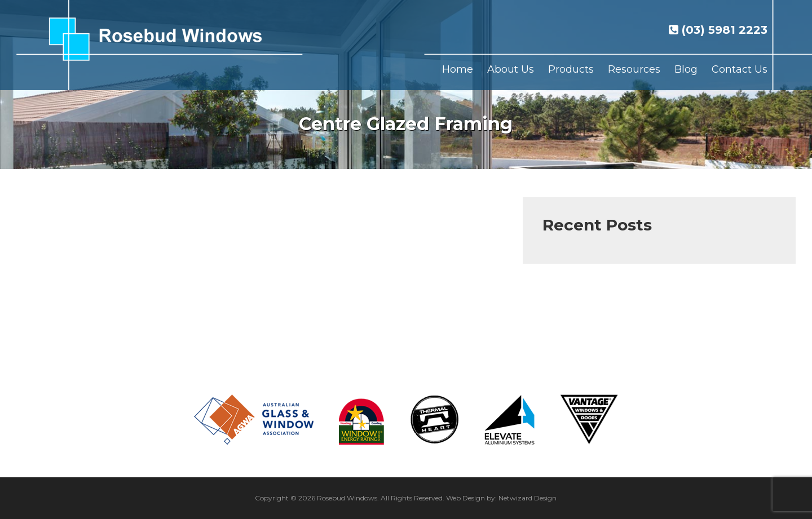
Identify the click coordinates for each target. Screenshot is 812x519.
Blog (686, 69)
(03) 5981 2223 (718, 30)
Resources (634, 69)
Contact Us (740, 69)
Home (458, 69)
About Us (511, 69)
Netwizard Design (528, 498)
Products (571, 69)
